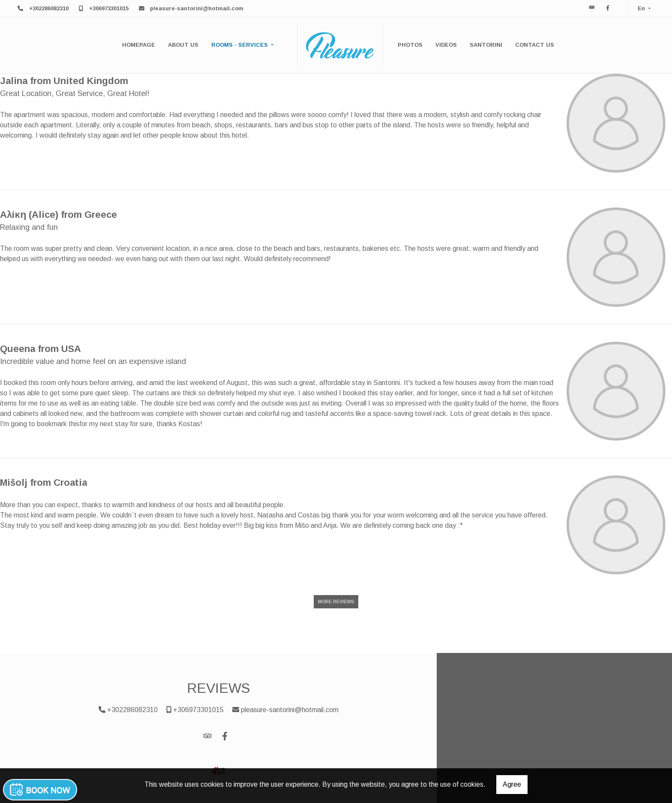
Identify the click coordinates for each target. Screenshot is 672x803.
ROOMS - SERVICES (240, 45)
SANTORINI (486, 45)
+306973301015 (109, 8)
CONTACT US (535, 45)
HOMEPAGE (139, 45)
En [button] (642, 8)
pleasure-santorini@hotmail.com (197, 8)
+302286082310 (49, 8)
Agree (512, 784)
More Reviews (336, 601)
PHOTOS (410, 45)
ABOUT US (183, 45)
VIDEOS (446, 45)
